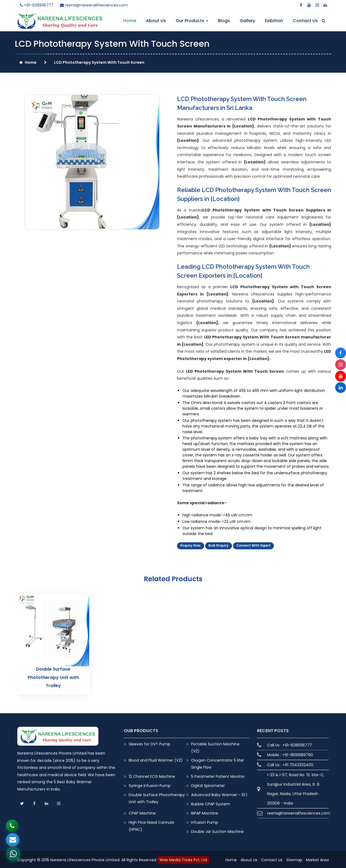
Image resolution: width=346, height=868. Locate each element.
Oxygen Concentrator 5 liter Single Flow (218, 762)
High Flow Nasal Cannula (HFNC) (151, 825)
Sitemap (294, 859)
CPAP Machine (142, 812)
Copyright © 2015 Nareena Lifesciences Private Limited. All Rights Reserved (87, 859)
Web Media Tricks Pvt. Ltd (183, 859)
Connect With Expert (253, 546)
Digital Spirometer (208, 784)
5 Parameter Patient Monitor (218, 775)
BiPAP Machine (205, 812)
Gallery (247, 21)
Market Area (317, 859)
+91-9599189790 (298, 753)
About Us (156, 21)
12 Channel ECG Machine (152, 775)
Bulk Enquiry (218, 546)
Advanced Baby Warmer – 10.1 (219, 793)
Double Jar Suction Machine (217, 830)
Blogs (224, 21)
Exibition (274, 21)
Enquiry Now (190, 546)
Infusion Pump (205, 821)
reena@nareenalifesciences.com (94, 5)
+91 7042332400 (298, 763)
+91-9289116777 (37, 5)
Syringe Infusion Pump (150, 784)
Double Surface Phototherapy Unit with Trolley (53, 676)
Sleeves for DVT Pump (149, 743)
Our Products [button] (192, 21)
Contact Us (305, 21)
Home (130, 21)
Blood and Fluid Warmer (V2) (156, 759)
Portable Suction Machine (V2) (215, 746)
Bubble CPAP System (211, 803)
